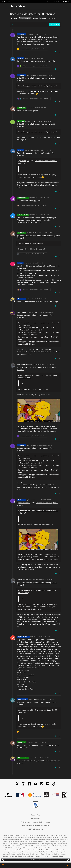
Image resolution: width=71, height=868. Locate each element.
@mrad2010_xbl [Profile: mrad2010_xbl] (23, 367)
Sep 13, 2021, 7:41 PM (39, 108)
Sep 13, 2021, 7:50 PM (37, 263)
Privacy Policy (35, 818)
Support (56, 1)
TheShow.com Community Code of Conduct (35, 822)
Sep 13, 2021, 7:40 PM (38, 58)
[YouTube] (35, 784)
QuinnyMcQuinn (22, 312)
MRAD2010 (21, 108)
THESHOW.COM (6, 1)
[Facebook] (29, 784)
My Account (66, 1)
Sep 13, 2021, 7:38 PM (39, 34)
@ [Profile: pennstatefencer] (23, 503)
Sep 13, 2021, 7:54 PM (45, 445)
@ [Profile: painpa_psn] (22, 315)
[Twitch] (42, 784)
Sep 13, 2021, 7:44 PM (42, 198)
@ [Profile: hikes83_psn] (22, 78)
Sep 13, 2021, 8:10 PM (47, 699)
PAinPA (20, 263)
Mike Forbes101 (23, 198)
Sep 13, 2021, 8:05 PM (43, 637)
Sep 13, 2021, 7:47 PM (46, 233)
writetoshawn (22, 699)
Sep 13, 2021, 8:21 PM (42, 758)
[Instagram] (23, 784)
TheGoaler (21, 34)
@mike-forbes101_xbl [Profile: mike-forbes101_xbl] (25, 236)
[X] (17, 784)
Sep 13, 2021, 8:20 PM (39, 742)
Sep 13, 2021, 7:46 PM (42, 215)
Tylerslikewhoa (23, 758)
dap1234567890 (23, 637)
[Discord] (48, 784)
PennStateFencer (22, 365)
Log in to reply (54, 24)
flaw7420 (21, 121)
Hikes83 (21, 58)
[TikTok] (54, 784)
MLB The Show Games (35, 829)
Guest (34, 75)
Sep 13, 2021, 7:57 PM (45, 500)
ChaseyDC (21, 299)
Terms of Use (36, 815)
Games (48, 1)
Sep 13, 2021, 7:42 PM (44, 150)
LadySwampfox (23, 215)
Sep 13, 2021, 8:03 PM (47, 580)
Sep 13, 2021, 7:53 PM (39, 299)
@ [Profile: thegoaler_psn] (23, 153)
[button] (3, 865)
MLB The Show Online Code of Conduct (36, 826)
